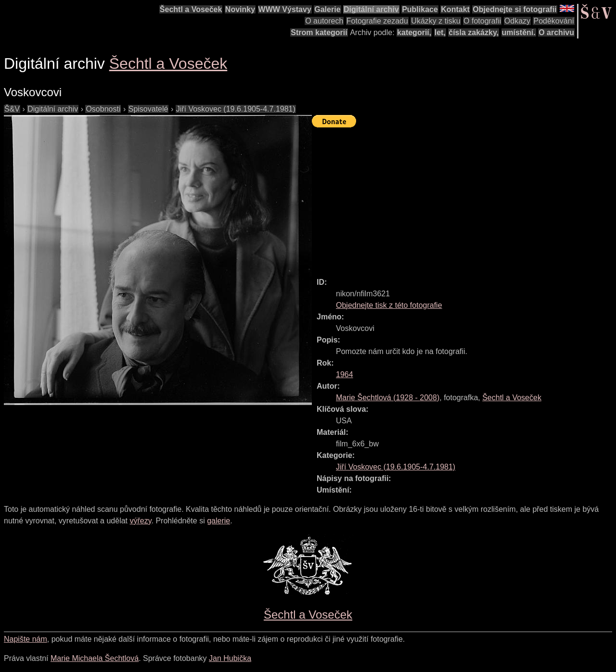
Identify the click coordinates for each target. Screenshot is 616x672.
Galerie (327, 9)
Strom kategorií (319, 32)
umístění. (519, 32)
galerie (218, 521)
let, (440, 32)
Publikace (420, 9)
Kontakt (455, 9)
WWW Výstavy (285, 9)
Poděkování (554, 21)
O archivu (556, 32)
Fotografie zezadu (377, 21)
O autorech (324, 21)
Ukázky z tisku (436, 21)
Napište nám (26, 639)
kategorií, (414, 32)
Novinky (240, 9)
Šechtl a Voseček (191, 9)
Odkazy (517, 21)
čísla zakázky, (474, 32)
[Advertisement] (464, 198)
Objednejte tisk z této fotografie (389, 305)
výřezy (140, 521)
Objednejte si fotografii (514, 9)
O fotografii (482, 21)
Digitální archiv (371, 9)
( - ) (388, 398)
